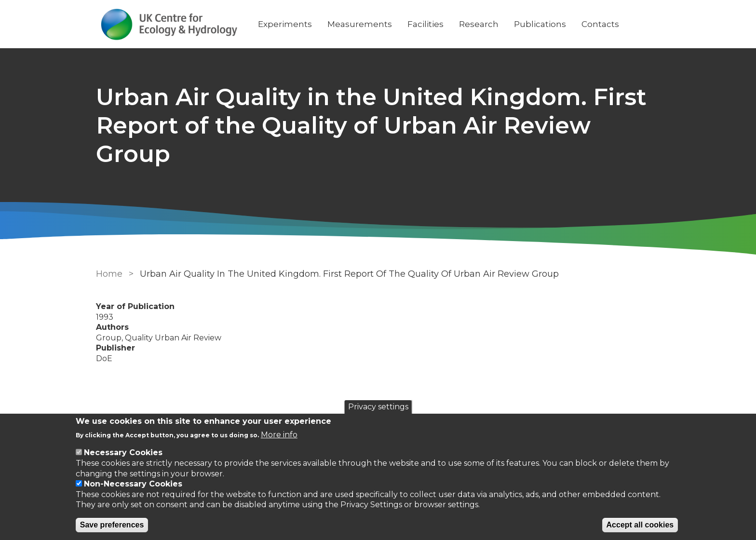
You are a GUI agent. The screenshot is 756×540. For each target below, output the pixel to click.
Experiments (285, 24)
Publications (540, 24)
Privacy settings (378, 407)
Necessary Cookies (123, 452)
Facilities (425, 24)
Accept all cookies (640, 525)
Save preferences (112, 525)
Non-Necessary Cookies (133, 484)
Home (109, 274)
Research (479, 24)
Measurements (360, 24)
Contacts (600, 24)
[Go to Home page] (169, 24)
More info (279, 435)
